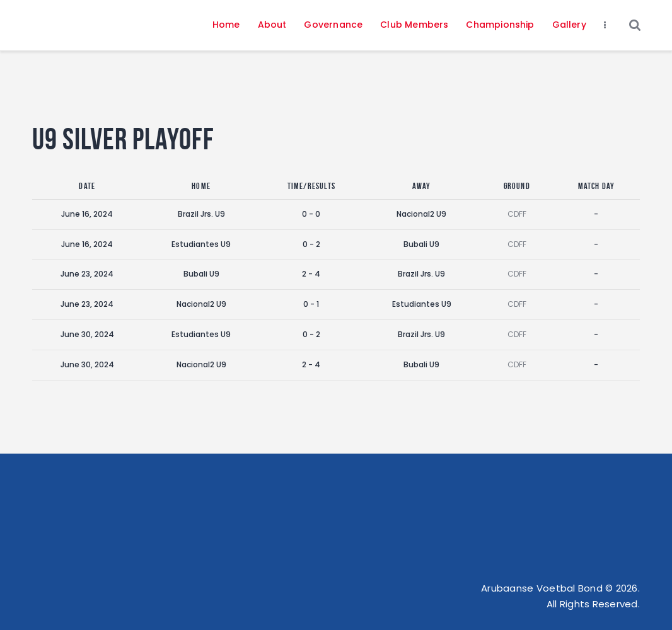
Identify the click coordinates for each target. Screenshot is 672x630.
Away (422, 186)
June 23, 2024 (87, 274)
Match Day (597, 186)
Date (87, 186)
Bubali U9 (421, 244)
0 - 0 (311, 214)
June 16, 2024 (87, 214)
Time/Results (311, 186)
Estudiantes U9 (201, 244)
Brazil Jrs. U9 (201, 214)
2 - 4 (311, 274)
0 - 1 (311, 304)
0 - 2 (311, 244)
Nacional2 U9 (421, 214)
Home (201, 186)
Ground (517, 186)
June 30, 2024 (87, 334)
